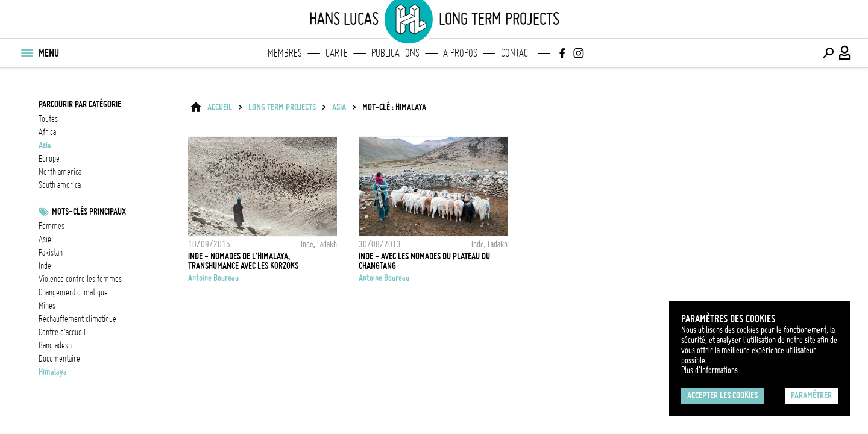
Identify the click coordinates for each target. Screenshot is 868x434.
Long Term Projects (282, 107)
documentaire (59, 359)
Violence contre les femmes (80, 279)
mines (47, 306)
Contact (517, 53)
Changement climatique (73, 292)
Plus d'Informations (709, 370)
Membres (285, 53)
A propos (460, 53)
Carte (337, 53)
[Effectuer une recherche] (828, 53)
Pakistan (51, 253)
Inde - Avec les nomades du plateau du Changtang (424, 261)
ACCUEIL (220, 107)
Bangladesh (55, 345)
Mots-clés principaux (89, 212)
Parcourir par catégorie (80, 104)
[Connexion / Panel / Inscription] (845, 53)
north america (60, 172)
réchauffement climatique (77, 319)
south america (60, 185)
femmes (52, 226)
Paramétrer (811, 395)
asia (45, 145)
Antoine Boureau (213, 278)
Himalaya (53, 372)
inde (45, 266)
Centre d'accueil (62, 332)
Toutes (48, 119)
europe (49, 159)
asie (45, 239)
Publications (395, 53)
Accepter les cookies (722, 395)
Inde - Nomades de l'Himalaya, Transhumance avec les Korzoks (243, 261)
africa (47, 132)
